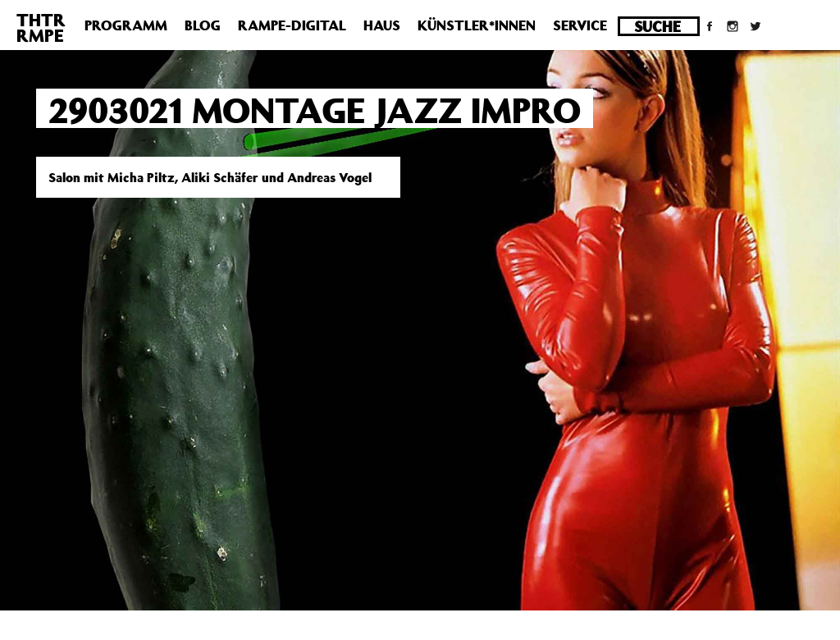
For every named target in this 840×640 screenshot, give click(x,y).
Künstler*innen (477, 25)
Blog (203, 25)
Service (580, 25)
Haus (382, 25)
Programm (126, 25)
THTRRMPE (41, 27)
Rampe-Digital (292, 25)
